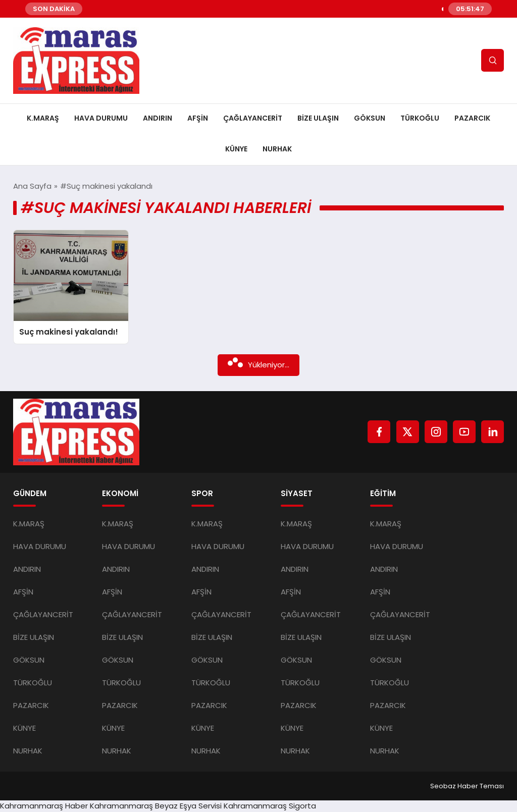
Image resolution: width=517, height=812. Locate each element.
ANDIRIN (158, 118)
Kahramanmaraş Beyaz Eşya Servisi (156, 806)
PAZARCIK (472, 118)
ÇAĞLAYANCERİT (253, 118)
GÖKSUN (370, 118)
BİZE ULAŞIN (318, 118)
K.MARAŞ (43, 118)
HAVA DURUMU (101, 118)
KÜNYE (236, 149)
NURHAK (277, 149)
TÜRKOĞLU (420, 118)
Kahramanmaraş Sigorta (270, 806)
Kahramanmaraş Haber (44, 806)
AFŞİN (198, 118)
